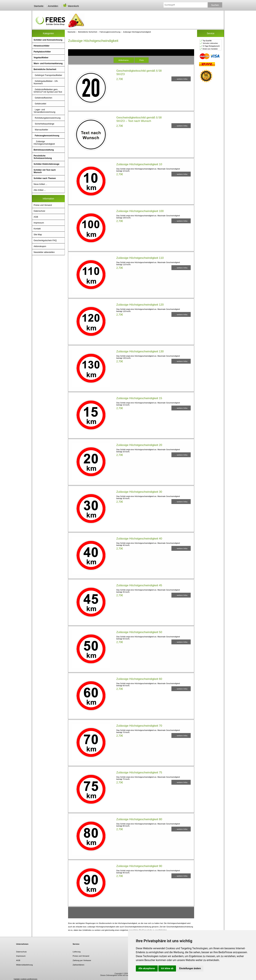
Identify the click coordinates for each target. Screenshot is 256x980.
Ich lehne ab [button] (167, 968)
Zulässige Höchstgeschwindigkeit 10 (139, 164)
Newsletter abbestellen (44, 252)
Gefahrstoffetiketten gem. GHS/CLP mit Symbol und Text (48, 91)
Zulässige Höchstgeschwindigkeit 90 (139, 866)
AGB (36, 217)
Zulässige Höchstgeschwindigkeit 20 (139, 445)
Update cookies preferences (25, 979)
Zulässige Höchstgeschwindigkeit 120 (140, 305)
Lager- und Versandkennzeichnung (44, 111)
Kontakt (37, 229)
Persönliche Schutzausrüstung (43, 157)
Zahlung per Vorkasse (82, 960)
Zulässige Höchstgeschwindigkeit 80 (139, 819)
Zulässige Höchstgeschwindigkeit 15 (139, 398)
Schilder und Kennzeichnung (48, 40)
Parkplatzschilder (42, 52)
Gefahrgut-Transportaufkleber (48, 75)
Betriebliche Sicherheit (88, 32)
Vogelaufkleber (41, 57)
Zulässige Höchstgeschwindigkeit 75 (139, 772)
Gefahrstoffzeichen (43, 98)
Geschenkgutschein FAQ (45, 240)
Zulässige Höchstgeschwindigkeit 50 (139, 632)
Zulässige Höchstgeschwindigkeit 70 (139, 726)
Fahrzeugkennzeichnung (110, 32)
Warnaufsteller (41, 130)
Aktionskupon (40, 246)
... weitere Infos (181, 79)
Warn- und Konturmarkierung (48, 63)
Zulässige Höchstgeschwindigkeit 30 (139, 492)
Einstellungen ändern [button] (190, 968)
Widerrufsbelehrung (24, 965)
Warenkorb (71, 6)
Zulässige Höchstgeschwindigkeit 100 (140, 211)
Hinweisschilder (42, 46)
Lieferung (77, 952)
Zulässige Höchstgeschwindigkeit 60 (139, 679)
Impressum (39, 223)
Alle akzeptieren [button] (147, 968)
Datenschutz (39, 211)
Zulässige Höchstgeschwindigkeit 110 (140, 258)
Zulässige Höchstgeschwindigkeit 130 (140, 351)
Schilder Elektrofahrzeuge (46, 164)
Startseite (39, 6)
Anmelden (53, 6)
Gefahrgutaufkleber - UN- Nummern (46, 82)
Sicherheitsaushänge (44, 124)
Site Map (38, 234)
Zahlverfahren (79, 965)
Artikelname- (124, 60)
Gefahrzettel (40, 104)
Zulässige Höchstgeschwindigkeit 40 (139, 539)
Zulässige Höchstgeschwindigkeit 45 (139, 585)
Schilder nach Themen (45, 178)
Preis (142, 60)
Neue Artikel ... (40, 184)
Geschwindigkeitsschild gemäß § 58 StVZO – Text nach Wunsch (139, 119)
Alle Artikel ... (40, 190)
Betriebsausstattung (44, 150)
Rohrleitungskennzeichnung (47, 118)
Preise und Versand (43, 205)
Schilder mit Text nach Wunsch (45, 171)
